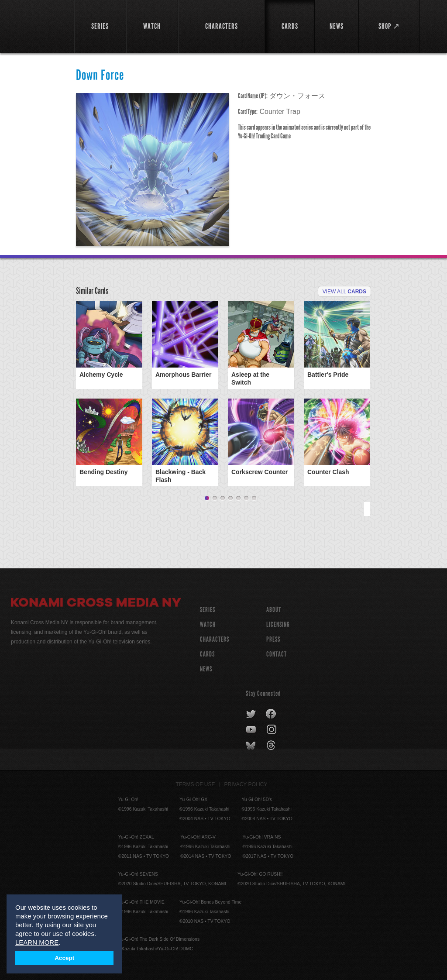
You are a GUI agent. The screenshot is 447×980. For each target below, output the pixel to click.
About (274, 610)
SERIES (208, 610)
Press (273, 639)
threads (272, 746)
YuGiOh (38, 26)
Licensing (278, 624)
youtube (252, 730)
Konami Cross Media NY (96, 604)
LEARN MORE (37, 942)
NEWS (206, 669)
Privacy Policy (246, 784)
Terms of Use (196, 784)
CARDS (207, 654)
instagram (272, 730)
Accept (64, 958)
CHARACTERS (215, 639)
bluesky (252, 746)
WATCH (208, 624)
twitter (251, 714)
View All (344, 292)
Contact (277, 654)
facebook (271, 714)
